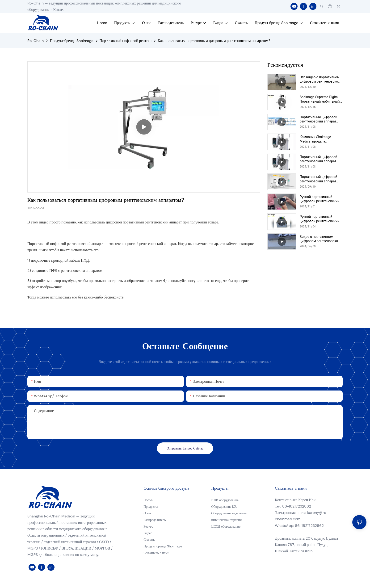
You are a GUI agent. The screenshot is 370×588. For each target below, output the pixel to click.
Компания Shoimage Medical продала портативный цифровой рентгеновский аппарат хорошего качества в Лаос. (321, 139)
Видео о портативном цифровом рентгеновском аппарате (320, 239)
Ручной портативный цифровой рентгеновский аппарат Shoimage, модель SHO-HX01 (320, 199)
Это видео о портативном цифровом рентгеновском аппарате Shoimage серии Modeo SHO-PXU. (320, 79)
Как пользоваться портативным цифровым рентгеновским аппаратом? (214, 41)
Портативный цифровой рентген (126, 41)
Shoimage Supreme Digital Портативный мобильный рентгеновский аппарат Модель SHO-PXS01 (320, 99)
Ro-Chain (36, 41)
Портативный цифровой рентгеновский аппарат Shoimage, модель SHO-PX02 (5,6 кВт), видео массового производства (319, 159)
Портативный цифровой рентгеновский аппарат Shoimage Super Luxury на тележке (319, 119)
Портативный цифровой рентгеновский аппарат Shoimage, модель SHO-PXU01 (318, 179)
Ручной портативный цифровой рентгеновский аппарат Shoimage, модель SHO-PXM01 (320, 219)
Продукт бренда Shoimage (72, 41)
